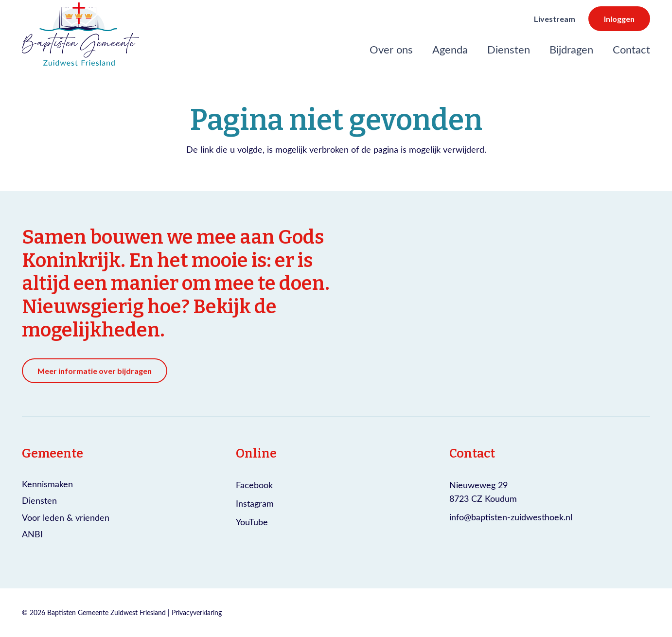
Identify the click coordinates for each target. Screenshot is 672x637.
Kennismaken (47, 484)
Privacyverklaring (197, 612)
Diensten (39, 500)
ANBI (32, 534)
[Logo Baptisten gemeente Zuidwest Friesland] (80, 34)
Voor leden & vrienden (66, 517)
